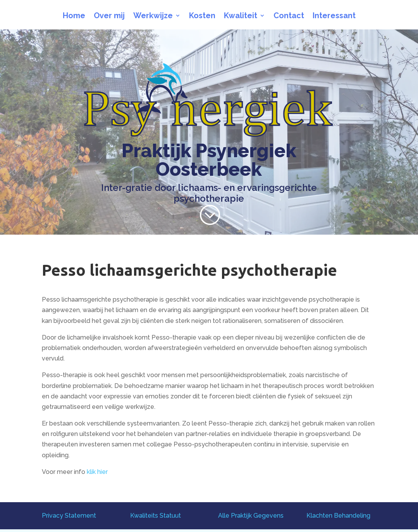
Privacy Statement (69, 516)
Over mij (109, 16)
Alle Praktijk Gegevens (251, 516)
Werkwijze (153, 16)
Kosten (202, 16)
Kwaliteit (241, 16)
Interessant (334, 16)
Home (74, 16)
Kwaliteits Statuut (156, 516)
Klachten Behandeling (338, 516)
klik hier (97, 472)
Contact (289, 16)
